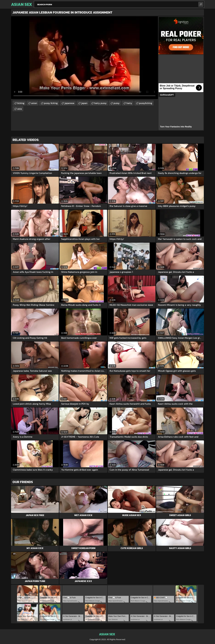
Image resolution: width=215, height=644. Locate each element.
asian (34, 103)
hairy (129, 103)
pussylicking (146, 103)
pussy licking (51, 103)
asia (20, 109)
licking (21, 103)
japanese (69, 103)
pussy (117, 103)
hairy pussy (100, 103)
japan (84, 103)
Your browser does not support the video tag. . (85, 58)
